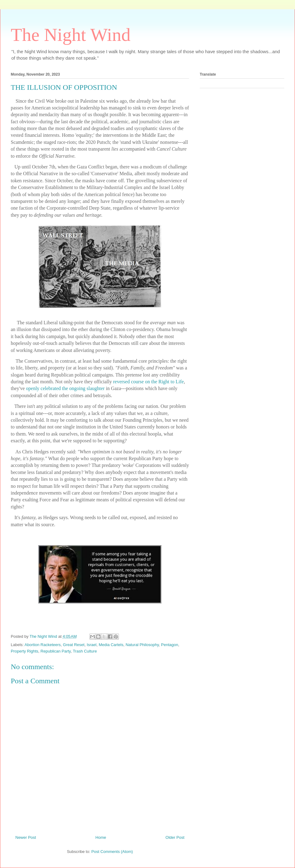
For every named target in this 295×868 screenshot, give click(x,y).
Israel (92, 645)
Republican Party (56, 651)
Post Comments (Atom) (112, 852)
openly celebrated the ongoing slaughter (65, 388)
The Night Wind (71, 35)
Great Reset (74, 645)
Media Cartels (111, 645)
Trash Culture (85, 651)
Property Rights (25, 651)
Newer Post (26, 837)
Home (101, 837)
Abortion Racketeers (43, 645)
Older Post (175, 837)
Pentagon (170, 645)
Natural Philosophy (142, 645)
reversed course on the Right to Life (148, 382)
